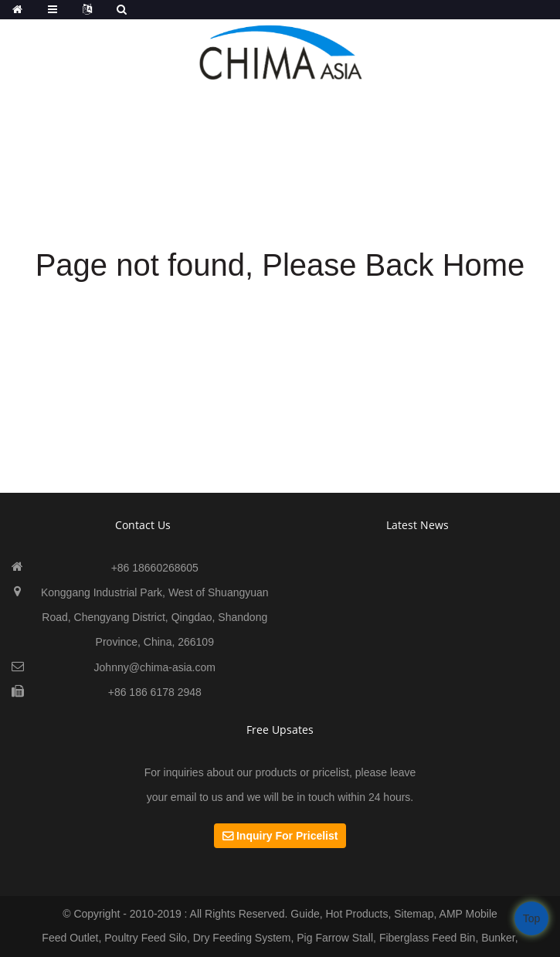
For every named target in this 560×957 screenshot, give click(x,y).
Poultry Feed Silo (146, 938)
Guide (305, 914)
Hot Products (356, 914)
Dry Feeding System (242, 938)
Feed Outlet (70, 938)
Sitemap (414, 914)
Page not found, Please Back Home (280, 265)
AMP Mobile (468, 914)
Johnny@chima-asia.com (155, 667)
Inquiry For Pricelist (287, 836)
